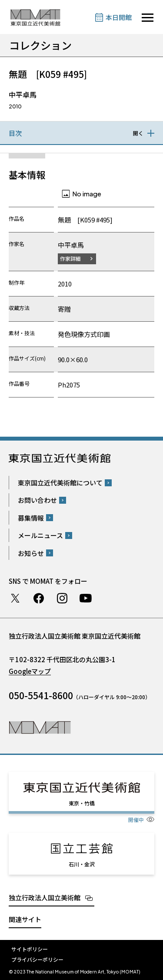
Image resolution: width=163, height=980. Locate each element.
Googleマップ (30, 671)
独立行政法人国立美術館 (45, 897)
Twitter (15, 598)
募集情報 (31, 518)
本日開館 (119, 17)
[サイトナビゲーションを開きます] (148, 18)
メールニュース (40, 535)
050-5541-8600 (41, 695)
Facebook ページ (39, 598)
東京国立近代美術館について (60, 483)
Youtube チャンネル (86, 598)
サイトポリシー (30, 949)
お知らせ (31, 553)
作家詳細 (70, 258)
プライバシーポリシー (37, 959)
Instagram (62, 598)
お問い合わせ (37, 500)
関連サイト (25, 919)
